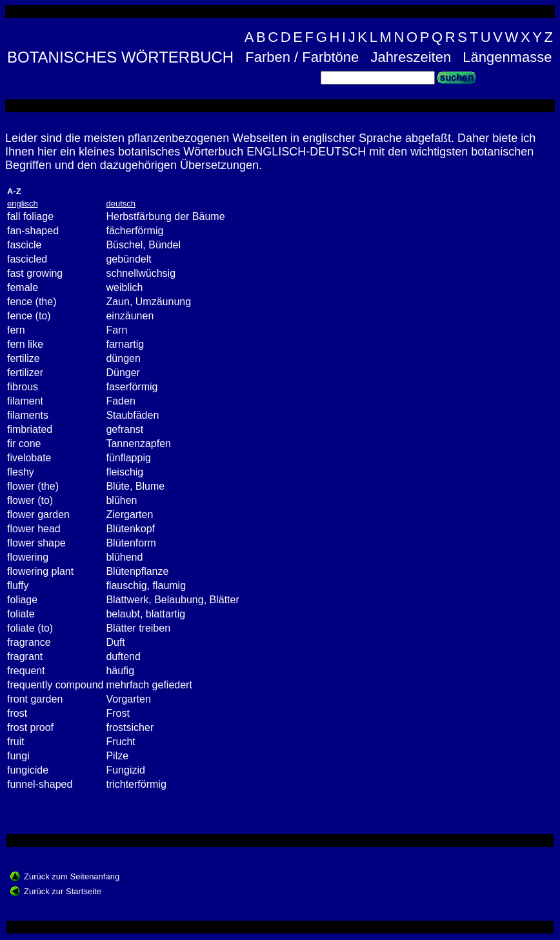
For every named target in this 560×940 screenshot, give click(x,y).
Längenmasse (507, 57)
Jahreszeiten (411, 57)
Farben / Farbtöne (302, 57)
